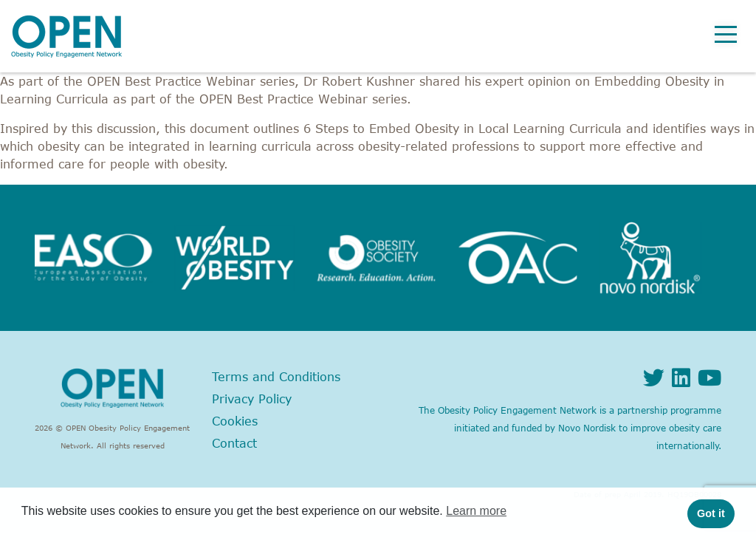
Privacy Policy (252, 399)
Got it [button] (711, 513)
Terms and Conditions (276, 377)
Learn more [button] (476, 511)
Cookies (235, 421)
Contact (234, 443)
